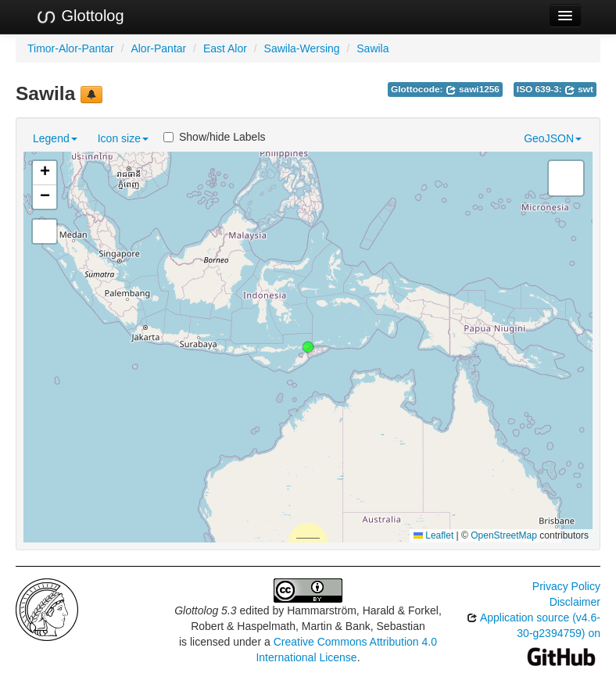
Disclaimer (575, 602)
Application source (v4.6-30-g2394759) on (534, 637)
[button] (308, 347)
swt (579, 89)
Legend (55, 138)
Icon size (123, 138)
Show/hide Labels (215, 137)
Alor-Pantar (158, 48)
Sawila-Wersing (302, 48)
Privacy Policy (566, 586)
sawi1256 (473, 89)
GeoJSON (553, 138)
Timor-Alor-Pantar (71, 48)
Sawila (372, 48)
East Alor (225, 48)
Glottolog (80, 16)
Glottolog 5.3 (205, 610)
